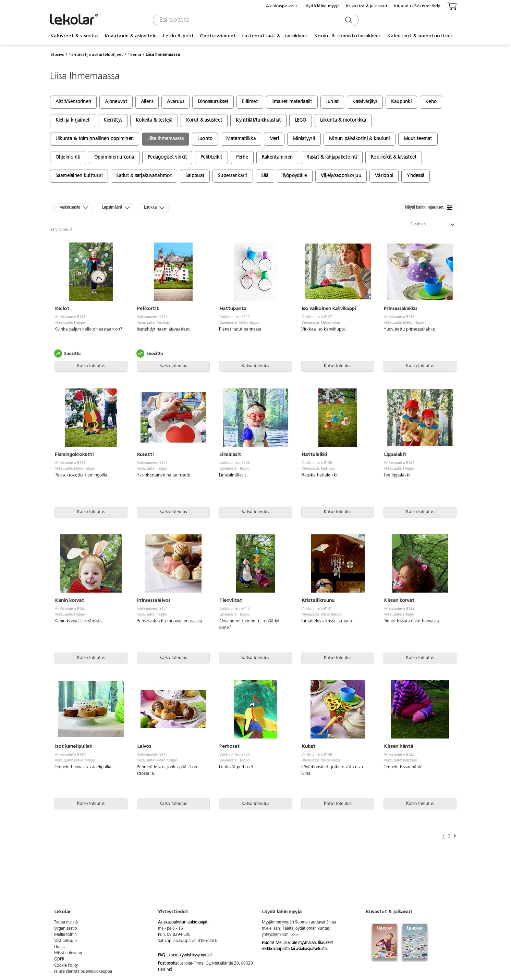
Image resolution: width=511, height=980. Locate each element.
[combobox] (255, 20)
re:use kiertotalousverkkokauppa (83, 972)
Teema (134, 54)
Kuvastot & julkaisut (367, 6)
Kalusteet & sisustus (75, 36)
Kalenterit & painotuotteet (420, 36)
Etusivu (58, 54)
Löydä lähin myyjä (322, 6)
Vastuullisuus (66, 941)
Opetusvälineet (218, 36)
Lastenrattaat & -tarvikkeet (275, 36)
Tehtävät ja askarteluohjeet (96, 54)
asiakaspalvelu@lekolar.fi (195, 941)
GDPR (59, 959)
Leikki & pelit (178, 36)
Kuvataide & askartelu (131, 36)
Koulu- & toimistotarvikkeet (348, 36)
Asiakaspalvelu (281, 6)
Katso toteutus (91, 366)
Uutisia (60, 947)
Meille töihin (65, 935)
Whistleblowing (68, 953)
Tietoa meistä (66, 922)
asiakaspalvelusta (311, 949)
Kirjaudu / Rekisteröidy (417, 6)
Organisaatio (66, 929)
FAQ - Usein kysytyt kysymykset (185, 955)
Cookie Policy (66, 966)
